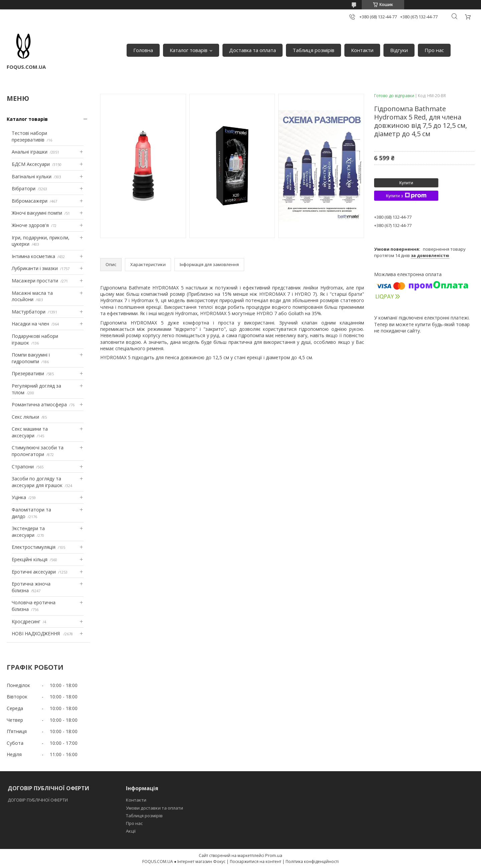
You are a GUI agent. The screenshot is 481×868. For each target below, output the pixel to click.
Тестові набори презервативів (29, 136)
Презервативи (28, 373)
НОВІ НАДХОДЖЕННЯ (36, 633)
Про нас (434, 50)
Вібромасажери (30, 201)
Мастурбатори (29, 312)
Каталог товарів (189, 50)
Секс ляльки (25, 417)
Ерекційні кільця (30, 559)
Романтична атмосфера (39, 404)
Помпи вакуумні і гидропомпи (31, 358)
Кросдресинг (26, 621)
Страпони (23, 467)
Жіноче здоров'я (30, 225)
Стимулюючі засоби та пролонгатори (38, 451)
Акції (131, 831)
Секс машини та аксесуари (30, 432)
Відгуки (399, 50)
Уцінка (19, 497)
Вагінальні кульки (32, 176)
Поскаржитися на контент (256, 861)
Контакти (362, 50)
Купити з (406, 196)
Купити (406, 183)
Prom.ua (274, 855)
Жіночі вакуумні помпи (37, 213)
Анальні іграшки (30, 152)
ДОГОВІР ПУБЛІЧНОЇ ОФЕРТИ (38, 800)
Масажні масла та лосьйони (32, 296)
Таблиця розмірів (313, 50)
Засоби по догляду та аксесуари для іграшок (37, 482)
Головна (143, 50)
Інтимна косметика (33, 256)
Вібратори (24, 188)
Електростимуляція (34, 547)
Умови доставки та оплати (154, 808)
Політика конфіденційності (312, 861)
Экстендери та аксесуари (28, 532)
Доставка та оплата (253, 50)
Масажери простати (35, 281)
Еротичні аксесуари (34, 572)
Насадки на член (30, 324)
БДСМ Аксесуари (31, 164)
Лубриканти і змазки (35, 268)
